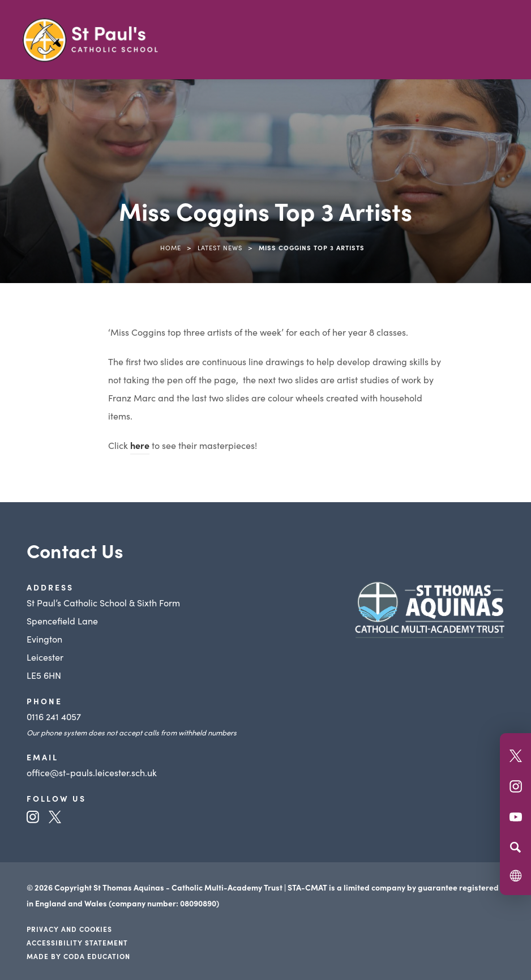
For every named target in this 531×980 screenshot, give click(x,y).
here (140, 445)
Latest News (220, 247)
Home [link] (171, 247)
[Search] (515, 847)
